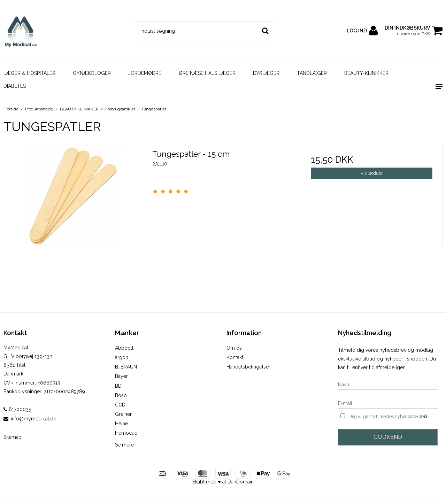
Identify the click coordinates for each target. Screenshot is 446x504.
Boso (121, 395)
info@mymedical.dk (33, 419)
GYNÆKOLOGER (92, 73)
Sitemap (13, 437)
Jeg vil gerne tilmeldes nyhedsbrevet (394, 416)
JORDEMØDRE (145, 73)
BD (118, 386)
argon (122, 357)
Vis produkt (372, 173)
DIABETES (15, 86)
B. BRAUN (126, 367)
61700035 (17, 409)
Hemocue (126, 433)
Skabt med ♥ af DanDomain (223, 482)
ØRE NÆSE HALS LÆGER (207, 73)
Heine (121, 424)
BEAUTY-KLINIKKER (366, 73)
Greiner (123, 414)
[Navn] (388, 384)
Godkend (388, 437)
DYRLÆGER (266, 73)
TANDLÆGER (312, 73)
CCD (120, 405)
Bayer (121, 376)
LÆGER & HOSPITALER (29, 73)
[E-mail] (388, 403)
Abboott (124, 348)
